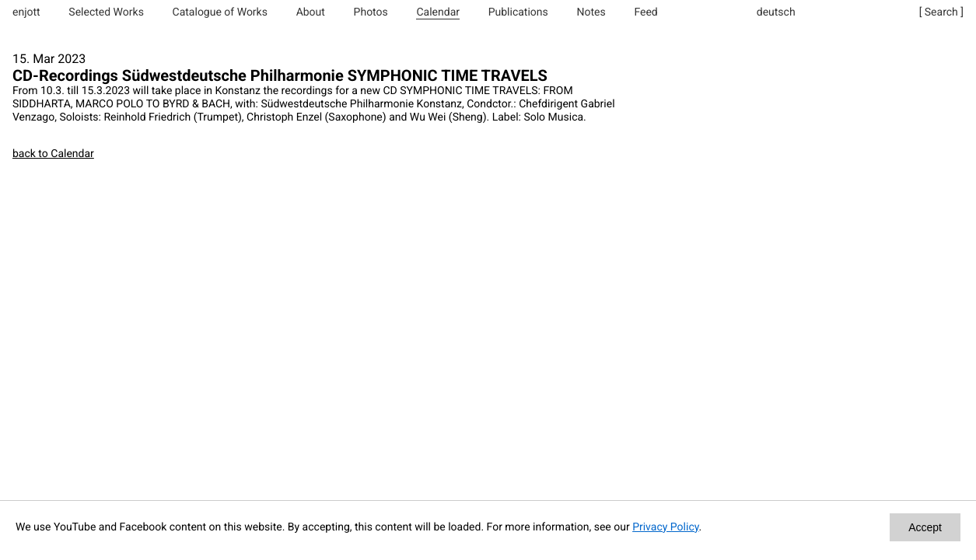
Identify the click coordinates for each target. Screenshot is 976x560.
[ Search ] (941, 12)
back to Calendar (53, 154)
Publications (518, 12)
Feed (645, 12)
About (311, 12)
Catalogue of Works (220, 12)
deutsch (776, 12)
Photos (371, 12)
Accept (925, 527)
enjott (26, 12)
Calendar (438, 12)
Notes (591, 12)
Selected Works (106, 12)
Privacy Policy (665, 527)
